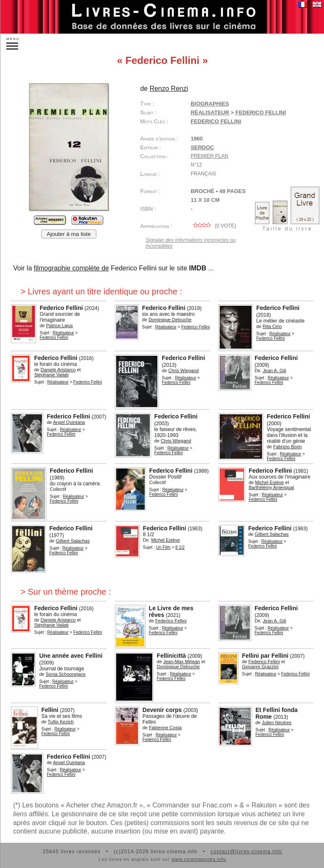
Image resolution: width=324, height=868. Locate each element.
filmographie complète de (71, 268)
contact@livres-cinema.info (246, 852)
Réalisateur (210, 112)
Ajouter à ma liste (69, 234)
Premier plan (209, 156)
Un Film (163, 547)
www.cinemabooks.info (199, 859)
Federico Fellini (216, 121)
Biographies (210, 104)
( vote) (213, 226)
